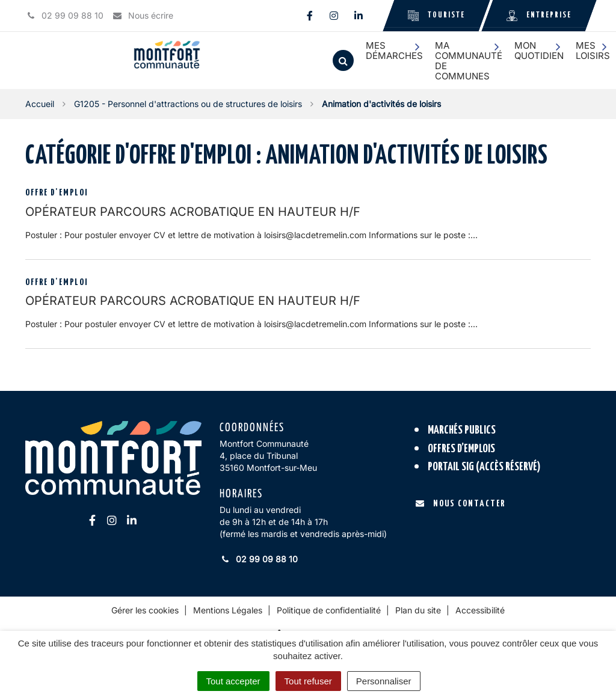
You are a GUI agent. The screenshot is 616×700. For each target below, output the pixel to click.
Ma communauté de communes (469, 61)
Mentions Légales (228, 610)
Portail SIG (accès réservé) (484, 467)
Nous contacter (460, 504)
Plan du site (418, 610)
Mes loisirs (593, 51)
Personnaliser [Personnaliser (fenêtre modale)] (384, 681)
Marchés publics (462, 430)
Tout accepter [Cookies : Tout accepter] (233, 681)
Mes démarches (394, 51)
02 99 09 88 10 (259, 559)
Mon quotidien (539, 51)
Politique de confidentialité (329, 610)
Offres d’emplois (461, 449)
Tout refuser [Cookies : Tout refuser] (308, 681)
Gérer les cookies (145, 610)
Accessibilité (480, 610)
